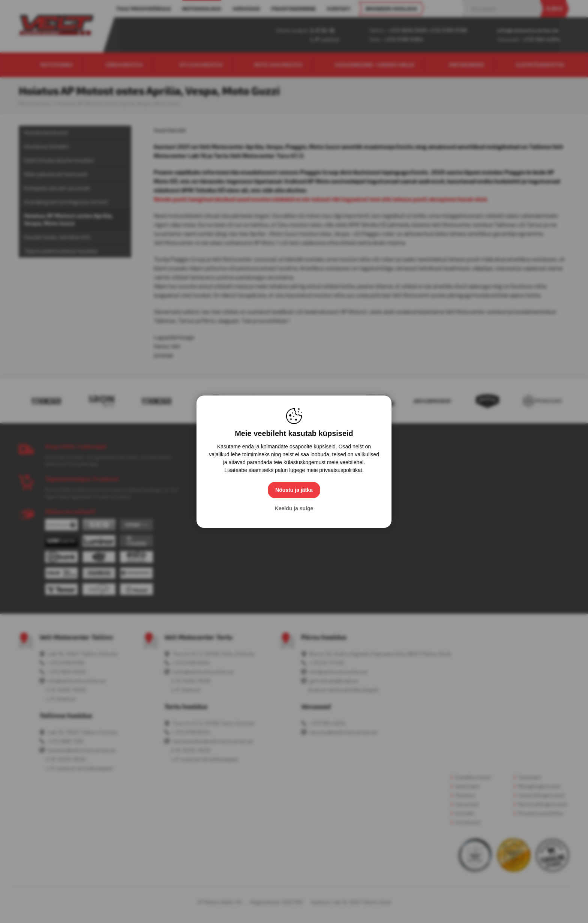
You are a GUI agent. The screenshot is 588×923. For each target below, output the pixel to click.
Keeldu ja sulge (294, 508)
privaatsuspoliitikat (340, 470)
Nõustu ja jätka (294, 490)
